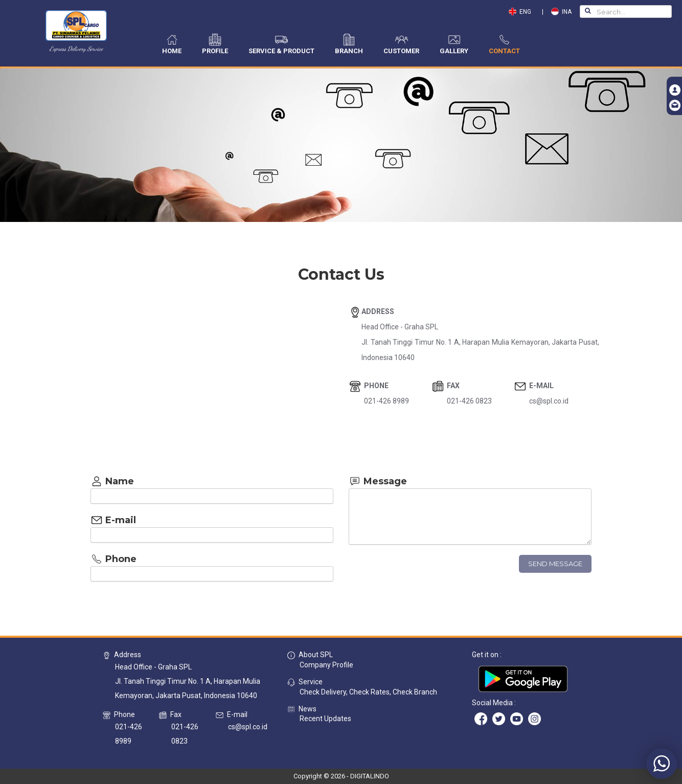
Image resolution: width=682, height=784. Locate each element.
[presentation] (426, 575)
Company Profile (326, 665)
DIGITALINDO (370, 776)
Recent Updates (325, 719)
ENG (522, 12)
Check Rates (369, 692)
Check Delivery (323, 692)
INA (561, 12)
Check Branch (415, 692)
